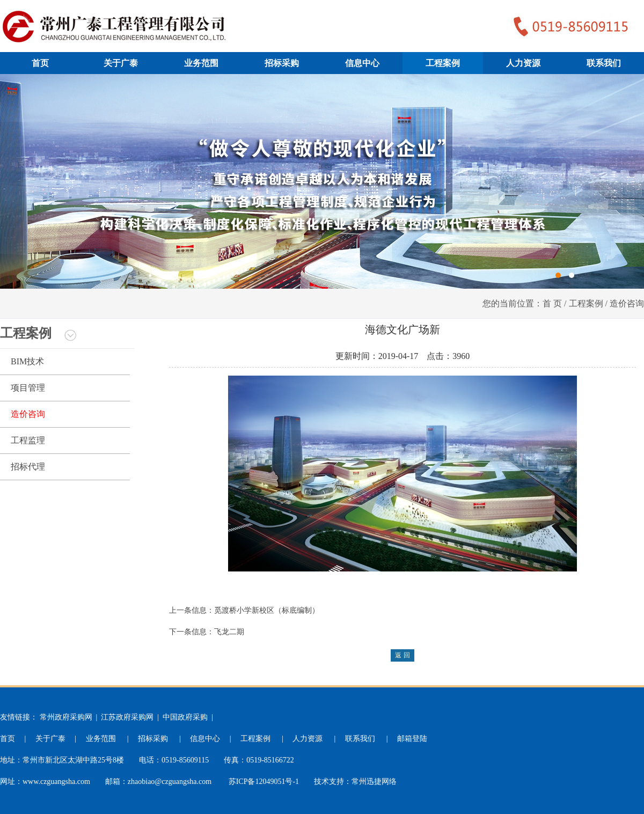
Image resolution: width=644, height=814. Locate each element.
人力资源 (523, 63)
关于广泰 (121, 63)
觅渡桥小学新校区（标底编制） (267, 610)
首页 (40, 63)
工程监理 (28, 440)
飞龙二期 (229, 632)
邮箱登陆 (412, 739)
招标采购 (282, 63)
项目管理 (28, 388)
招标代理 (28, 467)
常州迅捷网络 (374, 782)
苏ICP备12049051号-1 (264, 782)
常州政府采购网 (66, 717)
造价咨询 (28, 414)
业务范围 (201, 63)
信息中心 (362, 63)
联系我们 (604, 63)
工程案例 (443, 63)
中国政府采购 (185, 717)
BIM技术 (27, 361)
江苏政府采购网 (127, 717)
